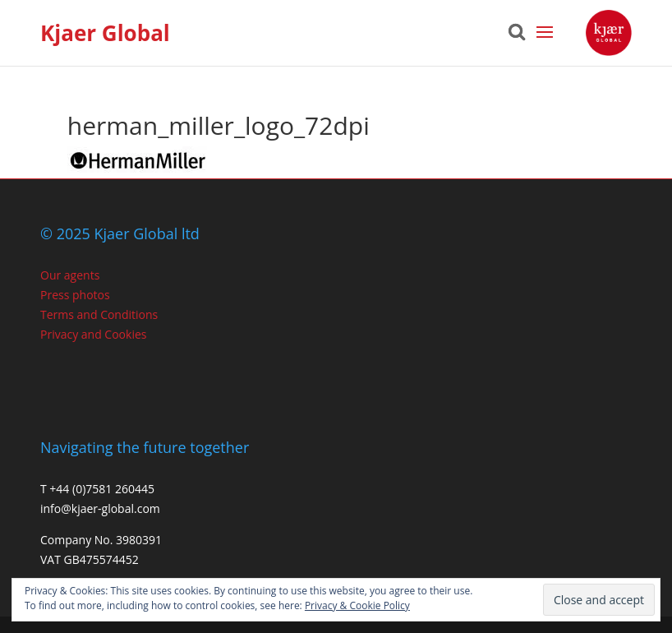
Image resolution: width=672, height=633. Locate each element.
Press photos (75, 295)
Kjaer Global (105, 33)
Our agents (70, 275)
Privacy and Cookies (93, 334)
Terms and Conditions (99, 314)
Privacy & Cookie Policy (357, 605)
